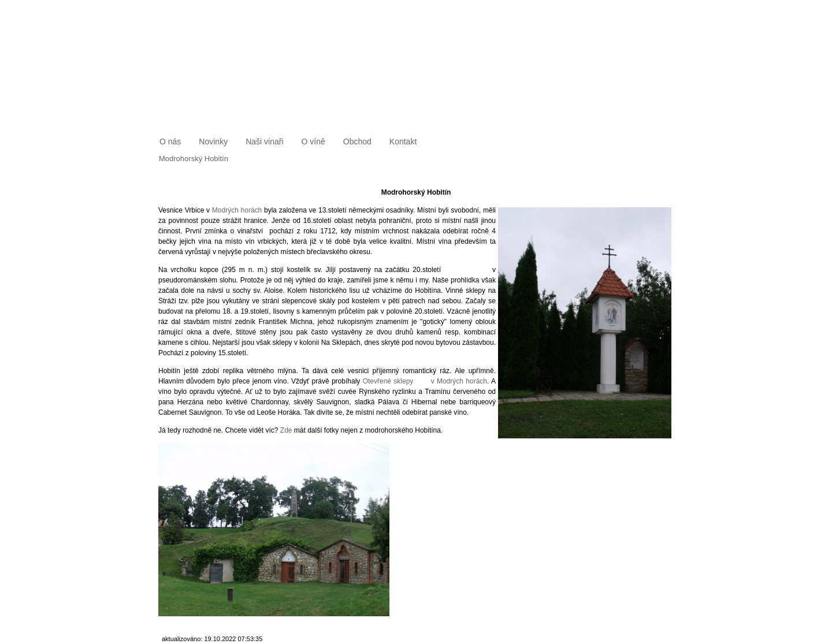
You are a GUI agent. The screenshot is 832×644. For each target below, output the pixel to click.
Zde (286, 430)
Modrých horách (237, 210)
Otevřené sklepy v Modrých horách (425, 381)
